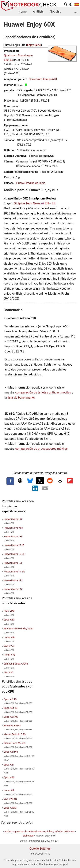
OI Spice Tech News (27, 203)
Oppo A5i (9, 765)
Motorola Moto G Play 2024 (18, 629)
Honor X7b (9, 655)
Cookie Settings (40, 849)
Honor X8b (9, 637)
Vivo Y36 (8, 672)
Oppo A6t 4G (10, 708)
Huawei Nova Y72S (14, 545)
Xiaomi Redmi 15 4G (15, 734)
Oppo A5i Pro (11, 752)
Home (23, 11)
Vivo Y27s (9, 646)
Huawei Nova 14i (13, 519)
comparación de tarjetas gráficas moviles (43, 392)
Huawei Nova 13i (13, 536)
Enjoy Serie (34, 45)
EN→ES (50, 203)
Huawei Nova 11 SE (14, 572)
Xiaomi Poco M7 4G (14, 743)
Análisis (38, 11)
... (76, 11)
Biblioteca (28, 836)
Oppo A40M (10, 808)
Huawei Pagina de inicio (31, 183)
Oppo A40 (9, 777)
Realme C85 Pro (12, 726)
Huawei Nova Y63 (13, 528)
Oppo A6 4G (10, 699)
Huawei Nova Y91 (13, 580)
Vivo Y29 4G (10, 799)
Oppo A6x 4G (11, 717)
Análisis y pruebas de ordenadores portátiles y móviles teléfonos (39, 831)
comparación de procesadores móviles (41, 449)
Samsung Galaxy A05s (16, 664)
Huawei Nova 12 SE (14, 554)
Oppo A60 (9, 620)
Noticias (55, 11)
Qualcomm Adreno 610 (43, 79)
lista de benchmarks (21, 398)
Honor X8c (9, 790)
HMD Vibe (9, 611)
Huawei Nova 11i (13, 589)
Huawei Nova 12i (13, 563)
